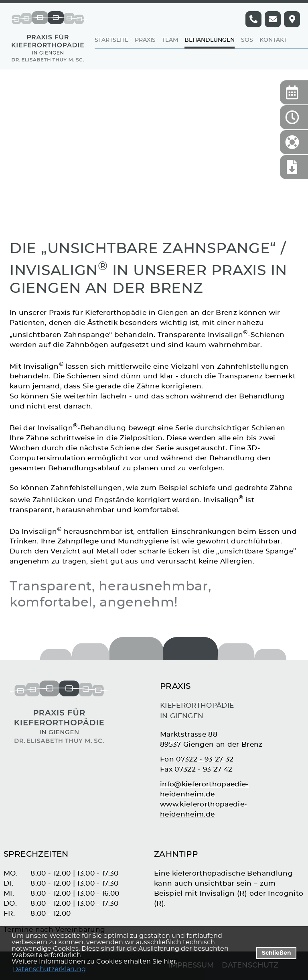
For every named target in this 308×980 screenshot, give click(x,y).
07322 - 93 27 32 (205, 759)
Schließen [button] (277, 953)
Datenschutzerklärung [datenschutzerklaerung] (49, 969)
